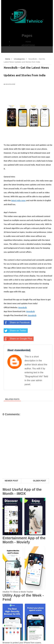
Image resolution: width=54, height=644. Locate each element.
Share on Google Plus (18, 339)
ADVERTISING (28, 45)
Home (28, 42)
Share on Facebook (17, 323)
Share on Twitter (15, 331)
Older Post (39, 481)
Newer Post (11, 481)
